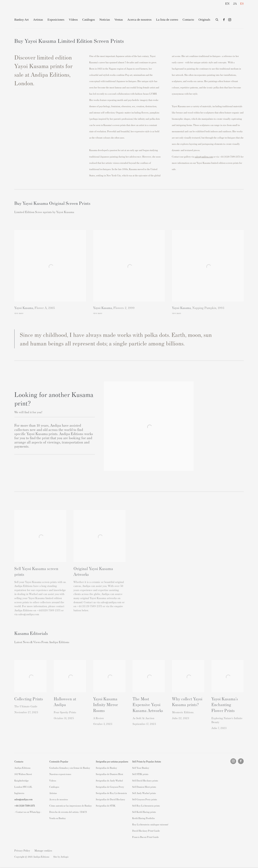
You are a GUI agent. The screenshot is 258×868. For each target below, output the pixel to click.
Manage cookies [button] (43, 850)
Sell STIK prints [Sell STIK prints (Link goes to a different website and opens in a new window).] (140, 774)
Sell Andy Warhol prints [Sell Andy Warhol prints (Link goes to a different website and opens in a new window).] (144, 793)
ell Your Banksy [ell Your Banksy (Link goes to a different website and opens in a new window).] (141, 768)
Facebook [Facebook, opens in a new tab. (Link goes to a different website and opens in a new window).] (224, 20)
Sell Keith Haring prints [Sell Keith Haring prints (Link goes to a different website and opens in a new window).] (144, 812)
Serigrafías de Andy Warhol (109, 780)
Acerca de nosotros (139, 20)
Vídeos (73, 20)
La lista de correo (167, 20)
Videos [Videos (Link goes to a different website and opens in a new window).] (53, 780)
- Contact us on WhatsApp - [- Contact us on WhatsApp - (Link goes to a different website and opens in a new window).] (28, 812)
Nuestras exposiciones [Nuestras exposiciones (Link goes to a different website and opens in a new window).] (60, 774)
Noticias (105, 20)
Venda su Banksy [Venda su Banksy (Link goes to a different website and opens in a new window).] (58, 818)
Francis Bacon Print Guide (145, 837)
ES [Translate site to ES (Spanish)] (242, 3)
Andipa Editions (27, 10)
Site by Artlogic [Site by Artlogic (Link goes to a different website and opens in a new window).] (61, 857)
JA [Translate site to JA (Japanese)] (235, 3)
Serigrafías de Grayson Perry (110, 787)
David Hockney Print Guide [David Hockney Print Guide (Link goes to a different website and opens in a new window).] (146, 831)
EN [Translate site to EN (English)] (227, 3)
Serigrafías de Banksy (106, 768)
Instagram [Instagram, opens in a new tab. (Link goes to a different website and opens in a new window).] (230, 20)
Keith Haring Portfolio (144, 818)
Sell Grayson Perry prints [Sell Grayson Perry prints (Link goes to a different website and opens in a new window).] (145, 799)
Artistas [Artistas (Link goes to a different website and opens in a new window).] (53, 793)
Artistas (38, 20)
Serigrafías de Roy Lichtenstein (111, 793)
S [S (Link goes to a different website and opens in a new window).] (133, 768)
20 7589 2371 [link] (28, 806)
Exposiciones (56, 20)
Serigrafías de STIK (106, 806)
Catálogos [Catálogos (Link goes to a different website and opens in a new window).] (54, 787)
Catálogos (89, 20)
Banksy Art (21, 20)
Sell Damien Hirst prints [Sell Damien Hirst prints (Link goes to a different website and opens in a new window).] (144, 787)
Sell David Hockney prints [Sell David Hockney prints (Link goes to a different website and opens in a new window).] (145, 780)
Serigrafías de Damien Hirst (109, 774)
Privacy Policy (22, 850)
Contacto (188, 20)
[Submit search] (217, 19)
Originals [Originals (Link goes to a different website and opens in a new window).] (204, 20)
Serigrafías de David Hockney (110, 799)
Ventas (119, 20)
